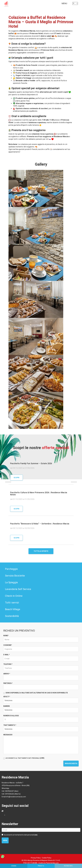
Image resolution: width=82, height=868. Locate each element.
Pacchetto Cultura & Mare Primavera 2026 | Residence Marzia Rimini (39, 494)
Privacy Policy (36, 858)
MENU (65, 4)
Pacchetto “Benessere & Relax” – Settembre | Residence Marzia (40, 524)
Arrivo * (7, 674)
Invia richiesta (71, 764)
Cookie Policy (47, 858)
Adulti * (7, 697)
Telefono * (8, 664)
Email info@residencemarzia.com (14, 797)
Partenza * (8, 683)
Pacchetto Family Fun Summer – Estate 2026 (31, 463)
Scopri (16, 478)
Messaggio (8, 735)
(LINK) (42, 758)
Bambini (7, 706)
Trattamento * (10, 725)
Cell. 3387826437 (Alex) (10, 791)
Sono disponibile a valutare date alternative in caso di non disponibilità (36, 693)
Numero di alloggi (11, 716)
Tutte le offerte (41, 551)
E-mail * (6, 655)
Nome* (6, 636)
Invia (5, 840)
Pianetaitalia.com (52, 863)
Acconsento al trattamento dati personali (20, 835)
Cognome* (8, 645)
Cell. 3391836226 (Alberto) (11, 794)
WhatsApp (5, 788)
